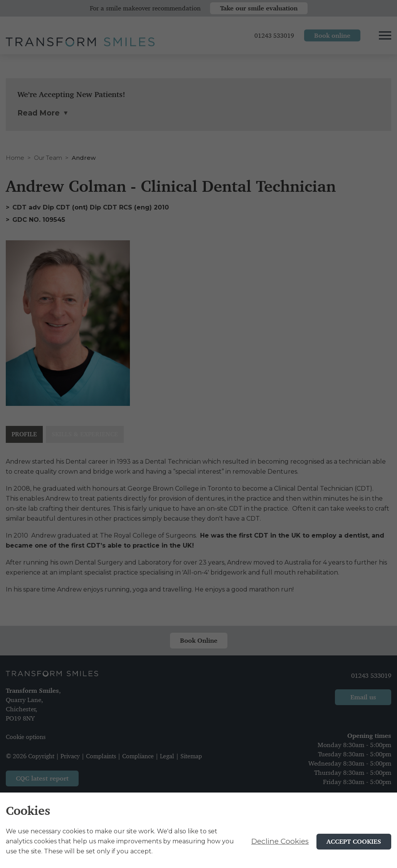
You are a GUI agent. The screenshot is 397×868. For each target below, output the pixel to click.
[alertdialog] (198, 830)
